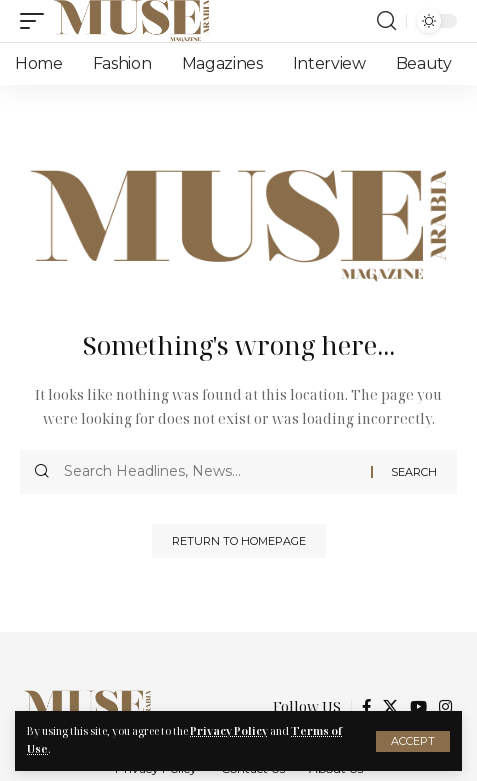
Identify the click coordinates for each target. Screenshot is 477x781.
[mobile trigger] (37, 21)
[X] (390, 707)
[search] (386, 21)
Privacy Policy (229, 731)
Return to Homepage (239, 541)
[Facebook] (366, 707)
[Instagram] (445, 707)
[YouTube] (418, 707)
